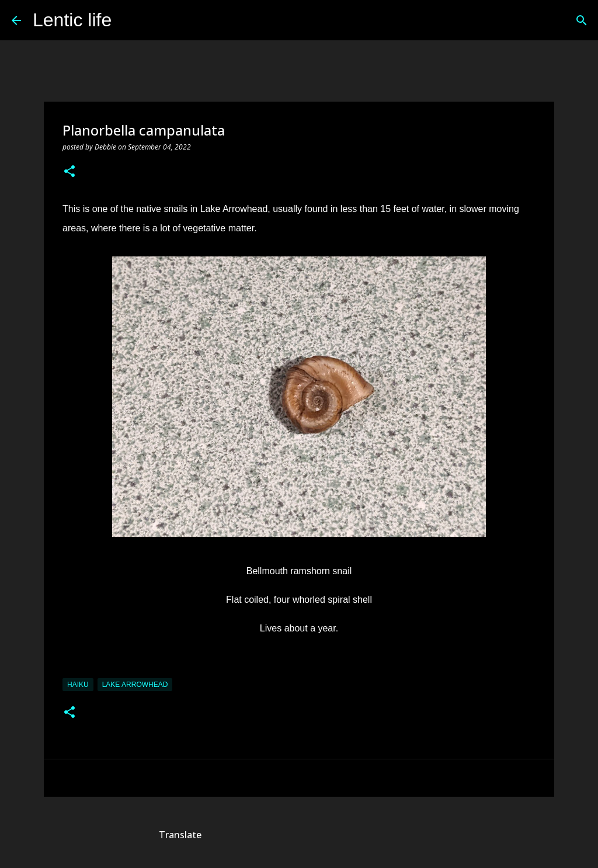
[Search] (128, 20)
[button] (69, 172)
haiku (78, 685)
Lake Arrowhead (135, 685)
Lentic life (72, 20)
